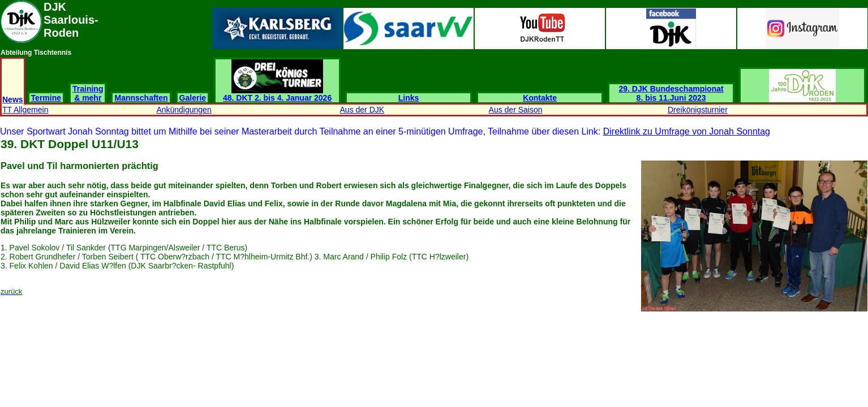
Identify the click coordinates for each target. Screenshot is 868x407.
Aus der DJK (362, 110)
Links (409, 98)
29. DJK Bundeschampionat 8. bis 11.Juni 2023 (671, 93)
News (13, 99)
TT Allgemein (25, 110)
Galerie (193, 98)
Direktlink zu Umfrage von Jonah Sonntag (687, 131)
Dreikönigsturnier (698, 110)
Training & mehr (88, 93)
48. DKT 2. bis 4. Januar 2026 (277, 94)
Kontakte (540, 98)
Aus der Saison (516, 110)
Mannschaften (141, 98)
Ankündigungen (184, 110)
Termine (46, 98)
